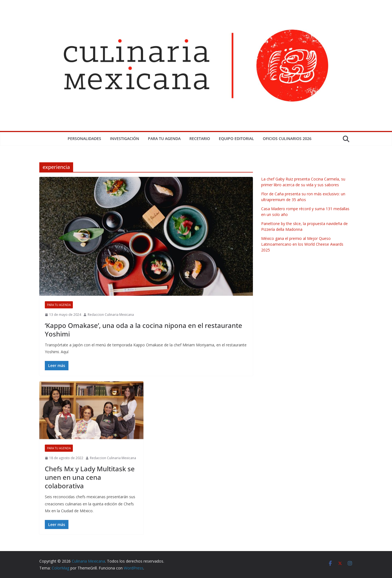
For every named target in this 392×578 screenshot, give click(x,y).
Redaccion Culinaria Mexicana (111, 315)
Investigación (125, 139)
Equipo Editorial (236, 139)
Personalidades (84, 139)
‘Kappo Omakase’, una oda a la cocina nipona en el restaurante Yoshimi (143, 330)
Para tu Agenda (164, 139)
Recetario (200, 139)
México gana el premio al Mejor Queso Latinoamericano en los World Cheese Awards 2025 (302, 244)
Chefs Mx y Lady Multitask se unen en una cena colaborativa (90, 477)
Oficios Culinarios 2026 (287, 139)
